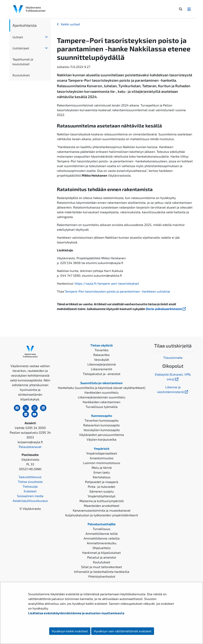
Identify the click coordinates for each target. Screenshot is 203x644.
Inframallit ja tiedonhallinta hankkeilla (102, 572)
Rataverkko (101, 355)
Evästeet (30, 491)
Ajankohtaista (25, 25)
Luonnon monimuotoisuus (102, 463)
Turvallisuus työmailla (102, 407)
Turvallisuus (101, 529)
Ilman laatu (102, 472)
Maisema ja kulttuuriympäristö (102, 501)
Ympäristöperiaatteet (102, 453)
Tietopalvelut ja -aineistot (102, 374)
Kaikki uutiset (70, 24)
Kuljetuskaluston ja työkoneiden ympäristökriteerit (102, 515)
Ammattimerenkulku (102, 543)
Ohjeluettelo (102, 548)
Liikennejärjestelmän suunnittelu (102, 397)
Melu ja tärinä (102, 467)
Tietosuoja (30, 486)
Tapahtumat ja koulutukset (23, 62)
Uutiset (18, 37)
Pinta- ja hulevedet (101, 487)
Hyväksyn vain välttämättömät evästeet (123, 631)
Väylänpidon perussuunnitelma (101, 435)
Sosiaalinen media (30, 496)
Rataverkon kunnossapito (101, 425)
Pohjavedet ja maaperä (102, 482)
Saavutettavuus (30, 477)
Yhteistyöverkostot (102, 576)
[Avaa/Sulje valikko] (189, 9)
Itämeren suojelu (102, 491)
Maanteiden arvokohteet (102, 506)
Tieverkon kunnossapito (101, 420)
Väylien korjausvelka (101, 439)
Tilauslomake (173, 357)
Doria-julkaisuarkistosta (166, 309)
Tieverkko (101, 350)
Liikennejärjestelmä (102, 364)
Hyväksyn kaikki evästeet (70, 631)
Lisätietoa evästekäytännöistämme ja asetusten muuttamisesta (76, 613)
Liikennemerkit (102, 369)
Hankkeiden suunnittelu (101, 392)
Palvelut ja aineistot (102, 557)
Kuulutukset (21, 75)
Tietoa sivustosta (30, 482)
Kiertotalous (102, 477)
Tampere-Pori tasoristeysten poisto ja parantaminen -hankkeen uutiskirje (117, 291)
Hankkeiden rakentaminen (101, 402)
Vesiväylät (102, 359)
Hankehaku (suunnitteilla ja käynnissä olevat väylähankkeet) (102, 388)
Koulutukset (102, 562)
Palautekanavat (30, 447)
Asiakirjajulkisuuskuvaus (30, 501)
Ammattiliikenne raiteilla (102, 538)
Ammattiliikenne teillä (101, 533)
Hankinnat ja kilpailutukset (101, 553)
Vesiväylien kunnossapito (102, 430)
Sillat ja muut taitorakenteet (101, 567)
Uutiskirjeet (21, 48)
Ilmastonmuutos (102, 458)
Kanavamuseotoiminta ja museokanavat (102, 510)
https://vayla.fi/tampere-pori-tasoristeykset (107, 283)
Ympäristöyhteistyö (101, 496)
